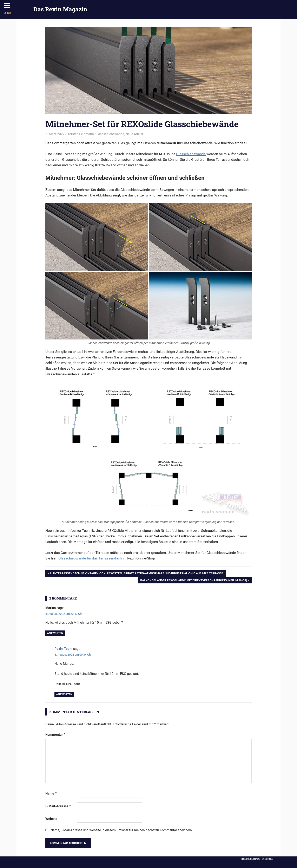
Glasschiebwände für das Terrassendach (90, 558)
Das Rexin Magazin (60, 9)
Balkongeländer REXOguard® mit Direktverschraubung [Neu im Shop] (194, 581)
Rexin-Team (63, 649)
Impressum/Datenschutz (257, 859)
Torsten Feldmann (81, 134)
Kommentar (55, 735)
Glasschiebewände (110, 134)
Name (51, 793)
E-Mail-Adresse (58, 806)
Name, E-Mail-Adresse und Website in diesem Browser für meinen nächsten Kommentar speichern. (122, 830)
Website (51, 819)
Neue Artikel (134, 134)
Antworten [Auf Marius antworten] (55, 633)
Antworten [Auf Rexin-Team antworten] (64, 694)
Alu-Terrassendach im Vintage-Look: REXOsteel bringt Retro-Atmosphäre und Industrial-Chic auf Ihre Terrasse (136, 574)
